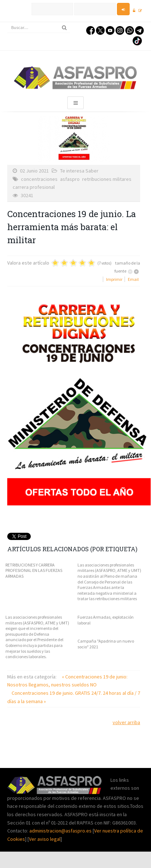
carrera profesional (34, 187)
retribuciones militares (107, 179)
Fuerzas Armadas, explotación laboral (106, 620)
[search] (39, 28)
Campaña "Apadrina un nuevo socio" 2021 (106, 644)
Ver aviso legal (45, 839)
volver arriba (126, 722)
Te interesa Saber (79, 171)
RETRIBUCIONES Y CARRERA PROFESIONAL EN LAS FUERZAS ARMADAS (34, 570)
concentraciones (39, 179)
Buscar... (7, 22)
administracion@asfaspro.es (61, 831)
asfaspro (70, 179)
